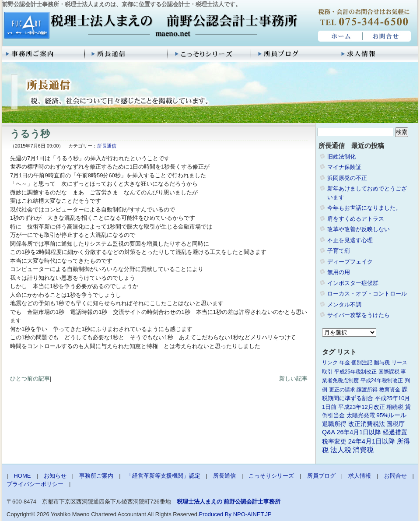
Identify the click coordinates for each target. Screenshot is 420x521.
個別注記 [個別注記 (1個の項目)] (362, 363)
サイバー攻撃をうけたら (359, 315)
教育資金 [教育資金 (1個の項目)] (390, 390)
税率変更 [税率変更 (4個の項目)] (334, 441)
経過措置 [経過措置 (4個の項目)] (395, 432)
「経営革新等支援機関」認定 (163, 476)
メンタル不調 (344, 305)
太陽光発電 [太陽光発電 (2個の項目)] (361, 415)
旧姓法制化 (341, 157)
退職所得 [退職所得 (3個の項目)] (334, 424)
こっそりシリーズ (210, 54)
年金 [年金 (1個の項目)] (345, 363)
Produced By (215, 514)
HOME (339, 36)
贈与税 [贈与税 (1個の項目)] (382, 363)
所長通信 (127, 54)
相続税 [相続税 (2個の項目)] (395, 407)
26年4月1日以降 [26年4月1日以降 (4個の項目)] (359, 432)
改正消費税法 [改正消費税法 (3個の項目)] (367, 424)
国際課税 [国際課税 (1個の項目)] (389, 372)
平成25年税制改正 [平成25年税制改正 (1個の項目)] (355, 372)
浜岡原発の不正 (347, 178)
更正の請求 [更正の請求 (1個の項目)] (342, 390)
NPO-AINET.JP (252, 514)
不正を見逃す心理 (350, 240)
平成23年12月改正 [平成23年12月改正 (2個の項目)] (362, 407)
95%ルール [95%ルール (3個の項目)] (391, 415)
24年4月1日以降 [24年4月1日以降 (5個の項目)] (372, 441)
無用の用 (339, 272)
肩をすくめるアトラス (356, 219)
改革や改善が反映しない (359, 229)
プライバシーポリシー (35, 484)
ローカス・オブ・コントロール (367, 294)
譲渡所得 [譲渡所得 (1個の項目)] (367, 390)
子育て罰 (339, 251)
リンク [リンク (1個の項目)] (330, 363)
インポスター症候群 (353, 283)
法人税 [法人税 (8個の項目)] (341, 450)
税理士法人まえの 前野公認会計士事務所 (150, 26)
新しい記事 (293, 378)
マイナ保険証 (344, 167)
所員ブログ (293, 54)
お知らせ (55, 476)
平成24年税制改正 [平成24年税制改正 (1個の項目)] (382, 380)
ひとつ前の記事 (30, 378)
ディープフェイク (350, 262)
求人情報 (376, 54)
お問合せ (387, 36)
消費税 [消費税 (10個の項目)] (363, 450)
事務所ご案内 (44, 54)
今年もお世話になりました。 (364, 208)
